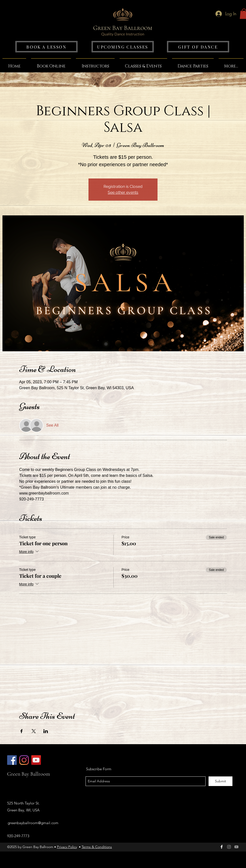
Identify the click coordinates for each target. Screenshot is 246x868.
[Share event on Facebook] (22, 731)
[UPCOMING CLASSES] (123, 47)
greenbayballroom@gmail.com (33, 823)
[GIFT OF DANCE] (198, 47)
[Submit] (220, 781)
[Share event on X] (34, 731)
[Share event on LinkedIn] (46, 731)
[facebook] (222, 847)
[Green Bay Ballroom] (12, 760)
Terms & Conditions (97, 847)
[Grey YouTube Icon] (236, 847)
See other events (123, 192)
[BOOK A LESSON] (46, 47)
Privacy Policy (67, 847)
